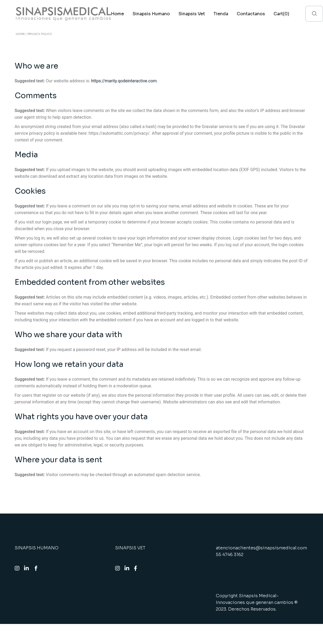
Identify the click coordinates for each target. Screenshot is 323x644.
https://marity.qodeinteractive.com (124, 81)
